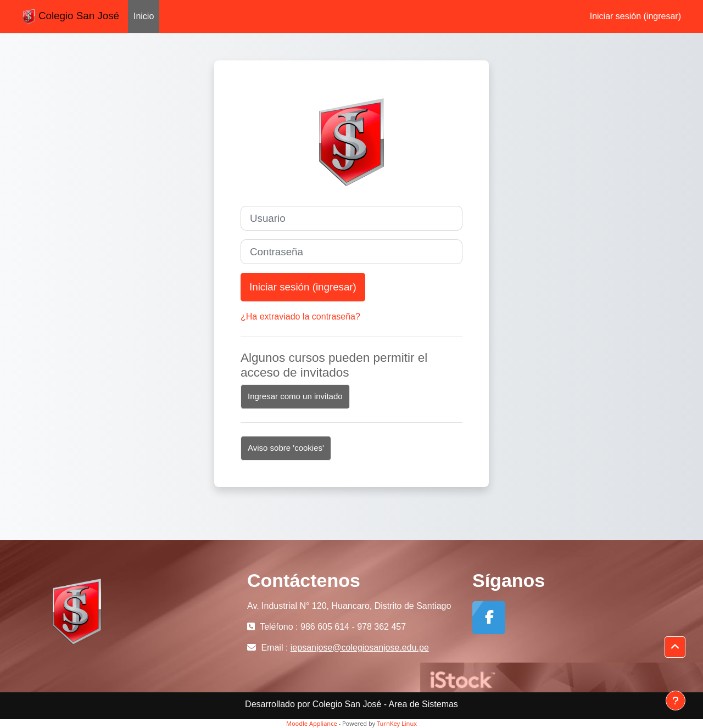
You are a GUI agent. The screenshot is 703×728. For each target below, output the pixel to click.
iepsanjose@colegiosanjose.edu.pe (360, 648)
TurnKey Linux (397, 723)
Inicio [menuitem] (144, 16)
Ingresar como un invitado (295, 396)
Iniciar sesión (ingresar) (635, 16)
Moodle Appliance (312, 723)
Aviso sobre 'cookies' (286, 448)
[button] (675, 647)
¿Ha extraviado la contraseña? (300, 317)
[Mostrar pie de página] (676, 701)
